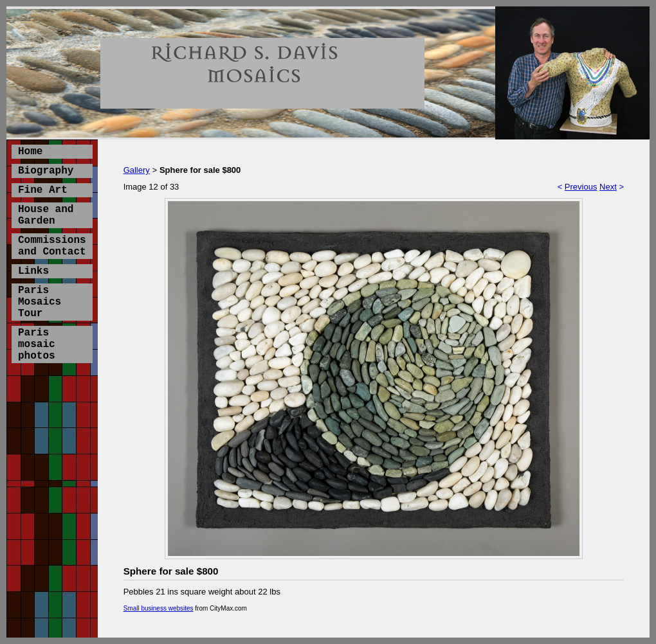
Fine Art (43, 190)
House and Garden (46, 215)
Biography (46, 171)
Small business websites (159, 608)
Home (30, 152)
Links (33, 271)
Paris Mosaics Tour (40, 302)
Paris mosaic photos (37, 344)
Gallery (137, 170)
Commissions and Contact (52, 246)
